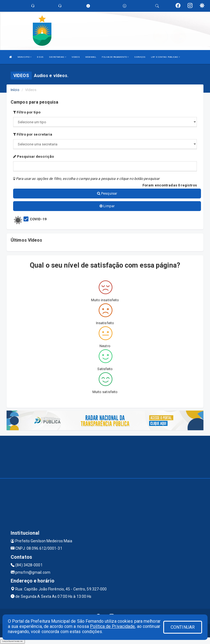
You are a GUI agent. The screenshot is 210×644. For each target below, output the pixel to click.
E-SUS (40, 57)
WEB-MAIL (91, 57)
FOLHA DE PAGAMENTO (115, 57)
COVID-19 (38, 219)
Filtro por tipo (27, 112)
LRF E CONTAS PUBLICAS (165, 57)
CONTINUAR (183, 627)
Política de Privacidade (112, 626)
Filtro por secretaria (33, 134)
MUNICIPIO (24, 57)
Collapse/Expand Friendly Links (12, 641)
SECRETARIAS (58, 57)
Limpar (107, 206)
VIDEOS (76, 57)
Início (15, 90)
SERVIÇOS (140, 57)
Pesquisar (107, 193)
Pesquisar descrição (33, 156)
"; (105, 144)
